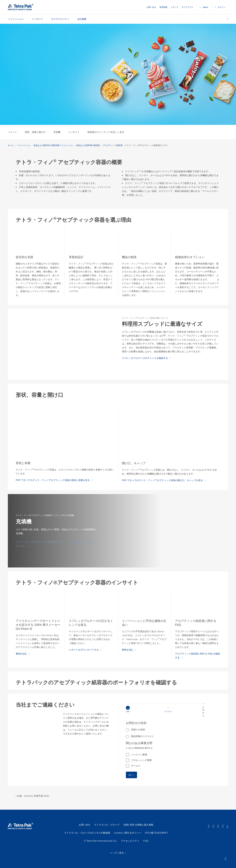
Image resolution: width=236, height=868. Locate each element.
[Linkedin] (209, 826)
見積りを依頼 (138, 730)
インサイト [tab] (38, 19)
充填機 (57, 132)
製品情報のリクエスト (143, 736)
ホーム (11, 145)
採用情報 (163, 7)
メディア (175, 7)
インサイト (74, 132)
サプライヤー (188, 7)
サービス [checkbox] (136, 766)
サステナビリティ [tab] (60, 19)
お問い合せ (151, 7)
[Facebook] (213, 826)
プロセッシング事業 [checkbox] (141, 760)
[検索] (228, 19)
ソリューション (23, 145)
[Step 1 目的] (165, 711)
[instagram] (223, 826)
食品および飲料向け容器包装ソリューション (53, 145)
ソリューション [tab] (16, 19)
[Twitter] (218, 826)
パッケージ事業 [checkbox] (139, 755)
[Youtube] (228, 826)
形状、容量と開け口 (35, 132)
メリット (12, 132)
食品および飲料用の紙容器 (87, 145)
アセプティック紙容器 (112, 145)
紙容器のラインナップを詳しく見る (106, 132)
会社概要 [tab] (82, 19)
